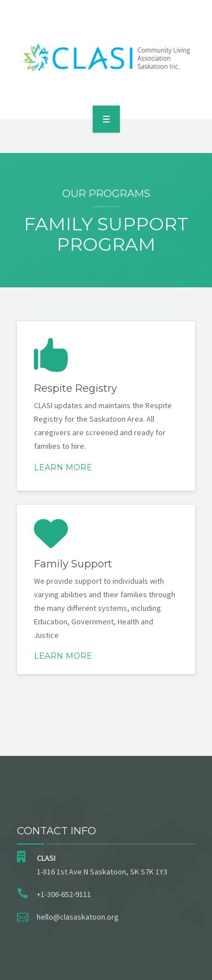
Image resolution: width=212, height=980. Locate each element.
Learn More (63, 467)
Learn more (63, 656)
